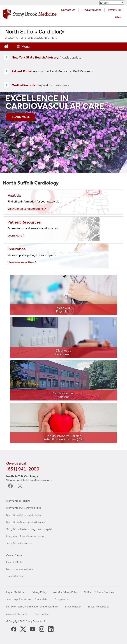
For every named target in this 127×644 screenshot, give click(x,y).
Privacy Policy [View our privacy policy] (39, 592)
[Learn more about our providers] (64, 295)
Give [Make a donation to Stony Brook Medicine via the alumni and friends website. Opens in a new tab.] (118, 17)
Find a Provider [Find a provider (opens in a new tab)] (92, 10)
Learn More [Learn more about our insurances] (16, 236)
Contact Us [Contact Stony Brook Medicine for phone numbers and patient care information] (68, 10)
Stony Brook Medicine (18, 501)
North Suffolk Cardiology (35, 31)
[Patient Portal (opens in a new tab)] (6, 71)
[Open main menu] (23, 47)
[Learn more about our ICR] (64, 423)
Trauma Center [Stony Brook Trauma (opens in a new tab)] (15, 576)
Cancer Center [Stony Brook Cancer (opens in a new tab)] (15, 555)
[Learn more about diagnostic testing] (64, 338)
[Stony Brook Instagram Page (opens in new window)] (42, 629)
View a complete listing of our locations (29, 480)
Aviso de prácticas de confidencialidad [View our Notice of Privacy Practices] (27, 599)
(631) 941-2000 (23, 469)
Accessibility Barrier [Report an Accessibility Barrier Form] (17, 614)
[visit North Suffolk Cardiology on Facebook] (11, 486)
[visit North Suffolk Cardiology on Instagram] (21, 486)
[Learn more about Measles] (6, 57)
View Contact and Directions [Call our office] (27, 209)
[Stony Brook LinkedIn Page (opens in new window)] (51, 629)
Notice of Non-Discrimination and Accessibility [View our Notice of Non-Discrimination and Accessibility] (32, 607)
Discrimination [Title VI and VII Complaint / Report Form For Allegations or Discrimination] (73, 607)
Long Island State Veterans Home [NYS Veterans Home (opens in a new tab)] (25, 536)
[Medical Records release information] (6, 85)
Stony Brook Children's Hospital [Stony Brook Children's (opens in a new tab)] (24, 515)
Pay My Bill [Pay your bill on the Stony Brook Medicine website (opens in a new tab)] (115, 10)
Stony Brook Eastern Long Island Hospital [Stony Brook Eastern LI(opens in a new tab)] (29, 529)
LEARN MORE (21, 117)
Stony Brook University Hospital (24, 508)
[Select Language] (112, 3)
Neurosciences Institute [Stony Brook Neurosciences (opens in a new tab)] (20, 569)
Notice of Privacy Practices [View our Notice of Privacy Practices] (99, 592)
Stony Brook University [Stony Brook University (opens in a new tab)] (19, 543)
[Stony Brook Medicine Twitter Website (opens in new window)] (33, 629)
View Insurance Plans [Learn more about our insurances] (22, 262)
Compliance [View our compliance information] (62, 599)
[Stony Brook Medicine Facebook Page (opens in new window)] (14, 629)
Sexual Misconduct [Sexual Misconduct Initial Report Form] (98, 607)
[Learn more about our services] (64, 380)
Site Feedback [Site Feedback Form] (42, 614)
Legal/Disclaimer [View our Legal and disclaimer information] (16, 592)
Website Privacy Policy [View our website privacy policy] (65, 592)
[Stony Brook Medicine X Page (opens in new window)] (23, 629)
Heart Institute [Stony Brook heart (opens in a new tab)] (14, 562)
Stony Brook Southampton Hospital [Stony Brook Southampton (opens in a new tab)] (26, 522)
